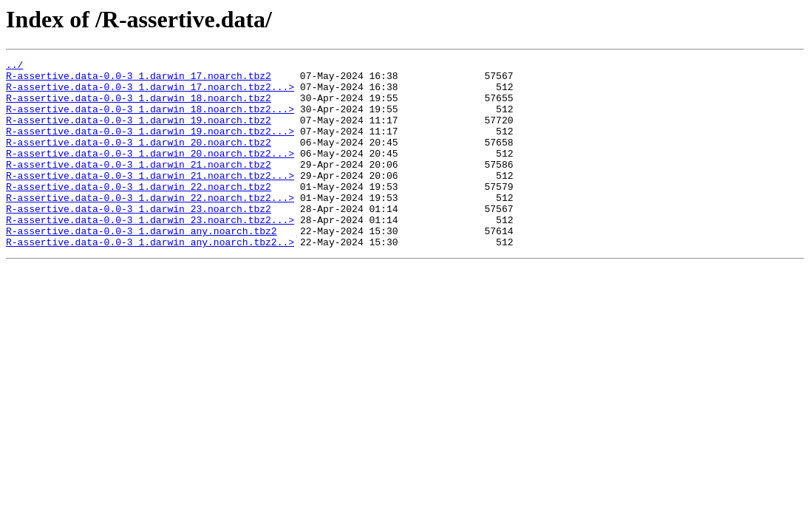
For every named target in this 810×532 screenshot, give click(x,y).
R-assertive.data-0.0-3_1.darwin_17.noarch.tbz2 (139, 80)
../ (14, 66)
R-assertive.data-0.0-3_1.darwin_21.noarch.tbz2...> (150, 199)
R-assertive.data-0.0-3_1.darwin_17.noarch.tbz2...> (150, 93)
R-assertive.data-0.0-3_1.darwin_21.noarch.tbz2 (139, 186)
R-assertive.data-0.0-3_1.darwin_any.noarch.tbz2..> (150, 279)
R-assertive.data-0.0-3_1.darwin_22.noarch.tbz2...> (150, 226)
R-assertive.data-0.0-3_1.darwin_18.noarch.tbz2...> (150, 120)
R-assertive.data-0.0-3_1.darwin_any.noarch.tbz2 (142, 266)
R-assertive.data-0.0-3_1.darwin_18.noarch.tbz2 (139, 106)
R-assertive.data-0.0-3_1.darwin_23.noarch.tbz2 (139, 239)
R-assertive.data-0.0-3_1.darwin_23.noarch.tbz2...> (150, 253)
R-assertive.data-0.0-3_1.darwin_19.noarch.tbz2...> (150, 146)
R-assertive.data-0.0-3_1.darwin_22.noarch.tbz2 (139, 213)
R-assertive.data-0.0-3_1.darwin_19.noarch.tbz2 (139, 133)
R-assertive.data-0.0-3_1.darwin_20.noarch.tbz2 (139, 160)
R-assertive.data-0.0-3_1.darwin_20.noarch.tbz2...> (150, 173)
